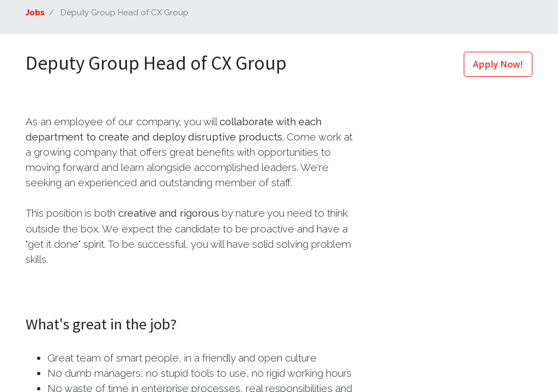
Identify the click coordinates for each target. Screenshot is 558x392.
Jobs (35, 13)
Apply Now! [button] (498, 64)
